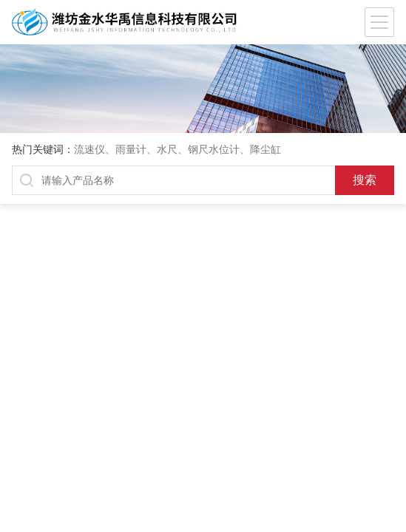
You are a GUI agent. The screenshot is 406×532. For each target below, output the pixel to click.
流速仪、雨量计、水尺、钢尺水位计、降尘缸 (177, 149)
